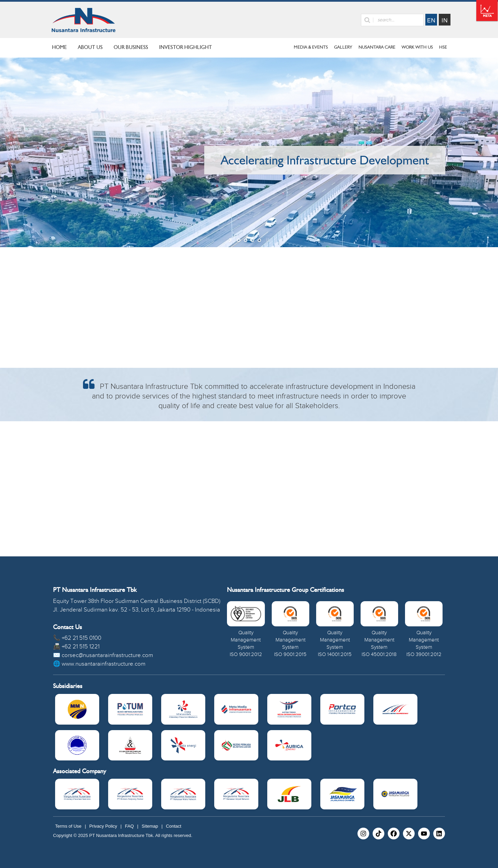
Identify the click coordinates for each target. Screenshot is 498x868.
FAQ (129, 826)
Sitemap (150, 826)
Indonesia (445, 20)
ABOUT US (90, 47)
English (431, 20)
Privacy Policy (103, 826)
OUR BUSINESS (131, 47)
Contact (174, 826)
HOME (59, 47)
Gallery (343, 47)
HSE (443, 47)
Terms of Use (68, 826)
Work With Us (417, 47)
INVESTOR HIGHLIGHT (185, 47)
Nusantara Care (377, 47)
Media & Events (311, 47)
